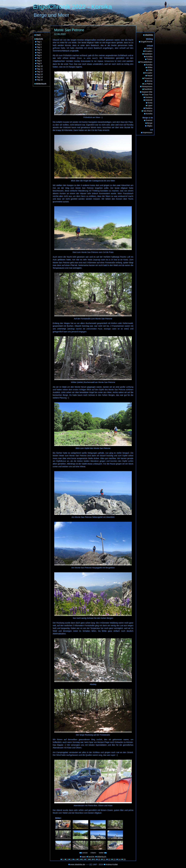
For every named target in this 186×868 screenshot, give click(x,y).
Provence (148, 78)
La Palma (148, 84)
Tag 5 (39, 52)
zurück (83, 853)
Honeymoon (147, 86)
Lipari (150, 105)
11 (104, 859)
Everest (149, 120)
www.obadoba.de (78, 864)
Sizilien (149, 48)
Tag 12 (40, 71)
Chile (150, 70)
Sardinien (148, 54)
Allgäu (150, 126)
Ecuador (149, 73)
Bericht (40, 39)
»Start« (93, 853)
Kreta (150, 103)
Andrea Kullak (112, 864)
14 (119, 859)
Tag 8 (39, 61)
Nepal (150, 76)
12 (109, 859)
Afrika (150, 67)
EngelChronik (146, 42)
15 (124, 859)
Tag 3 (39, 47)
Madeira (149, 108)
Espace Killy (147, 92)
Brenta (149, 81)
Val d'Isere (148, 111)
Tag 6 (39, 55)
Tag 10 (40, 66)
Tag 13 (40, 74)
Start (38, 35)
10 (99, 859)
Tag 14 (40, 77)
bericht (91, 857)
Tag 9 (39, 63)
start (84, 857)
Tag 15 (40, 80)
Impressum (148, 132)
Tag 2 (39, 44)
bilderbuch (102, 857)
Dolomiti (149, 100)
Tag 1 (39, 42)
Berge (150, 123)
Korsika (149, 56)
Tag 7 (39, 58)
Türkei (150, 59)
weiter (103, 853)
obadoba (149, 35)
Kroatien (149, 51)
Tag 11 (40, 69)
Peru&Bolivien (146, 62)
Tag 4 (39, 50)
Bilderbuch (41, 84)
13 (114, 859)
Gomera (149, 97)
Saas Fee (148, 95)
